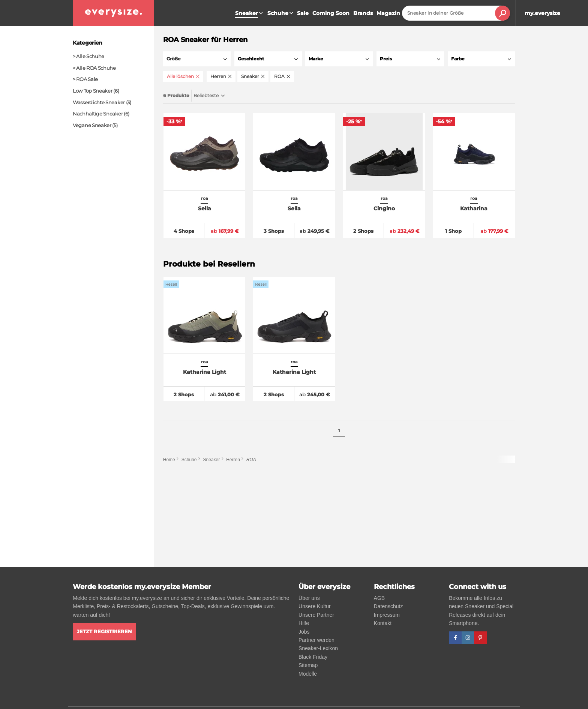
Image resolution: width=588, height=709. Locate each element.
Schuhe (281, 13)
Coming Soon (331, 13)
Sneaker (211, 461)
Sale (303, 13)
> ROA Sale (85, 79)
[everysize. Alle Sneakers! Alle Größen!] (114, 13)
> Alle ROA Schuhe (94, 68)
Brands (363, 13)
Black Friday (313, 657)
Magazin (388, 13)
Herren (233, 461)
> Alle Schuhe (88, 56)
